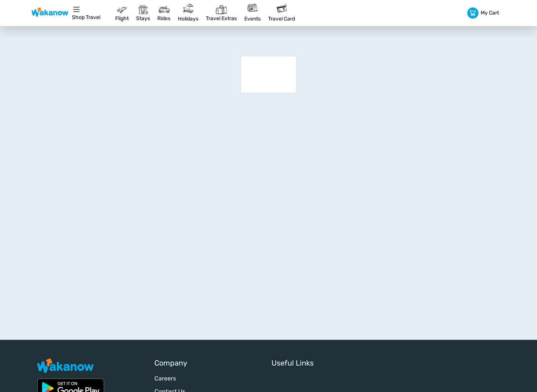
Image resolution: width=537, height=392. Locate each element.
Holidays (188, 13)
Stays (143, 13)
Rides (164, 13)
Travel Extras (221, 13)
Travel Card (282, 13)
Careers (165, 378)
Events (252, 13)
